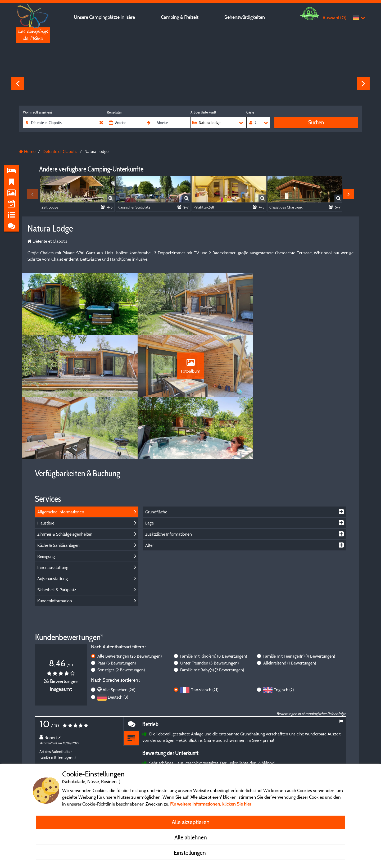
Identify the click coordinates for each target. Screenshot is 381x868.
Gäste (250, 112)
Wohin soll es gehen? (38, 112)
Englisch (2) (284, 631)
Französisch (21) (204, 631)
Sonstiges (121, 611)
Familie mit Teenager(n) (299, 597)
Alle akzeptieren (191, 822)
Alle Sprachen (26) (119, 631)
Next (363, 83)
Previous (18, 83)
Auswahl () (334, 18)
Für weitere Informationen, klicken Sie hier (211, 804)
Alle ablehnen (191, 837)
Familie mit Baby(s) (212, 611)
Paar (117, 604)
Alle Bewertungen (130, 597)
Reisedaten (115, 112)
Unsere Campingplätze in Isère (104, 17)
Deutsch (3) (118, 638)
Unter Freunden (209, 604)
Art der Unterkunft (203, 112)
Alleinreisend (290, 604)
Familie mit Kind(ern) (214, 597)
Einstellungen (190, 853)
